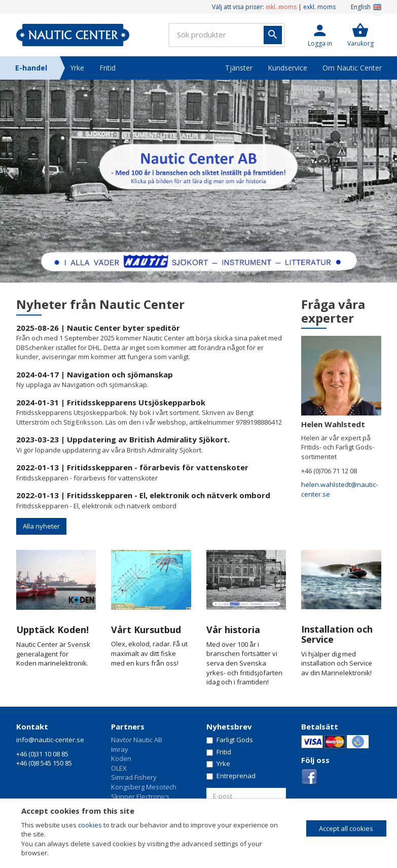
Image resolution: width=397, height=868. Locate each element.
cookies (90, 825)
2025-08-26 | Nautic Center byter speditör (98, 328)
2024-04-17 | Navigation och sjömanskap (95, 374)
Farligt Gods (230, 740)
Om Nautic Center (352, 68)
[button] (320, 35)
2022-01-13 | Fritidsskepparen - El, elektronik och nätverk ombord (143, 495)
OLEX (119, 768)
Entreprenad (231, 776)
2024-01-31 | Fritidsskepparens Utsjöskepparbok (111, 402)
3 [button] (174, 272)
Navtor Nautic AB (137, 740)
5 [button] (199, 272)
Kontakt (32, 726)
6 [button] (211, 272)
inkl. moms (281, 7)
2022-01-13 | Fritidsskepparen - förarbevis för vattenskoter (132, 467)
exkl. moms (319, 7)
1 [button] (150, 272)
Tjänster (239, 68)
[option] (198, 181)
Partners (128, 726)
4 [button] (187, 272)
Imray (120, 749)
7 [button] (223, 272)
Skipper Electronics (140, 796)
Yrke (77, 68)
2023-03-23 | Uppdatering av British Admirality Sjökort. (123, 439)
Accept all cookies (346, 828)
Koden (121, 758)
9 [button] (247, 272)
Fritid (107, 68)
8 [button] (235, 272)
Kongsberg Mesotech (144, 787)
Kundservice (287, 68)
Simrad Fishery (134, 777)
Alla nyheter (41, 526)
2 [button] (162, 272)
